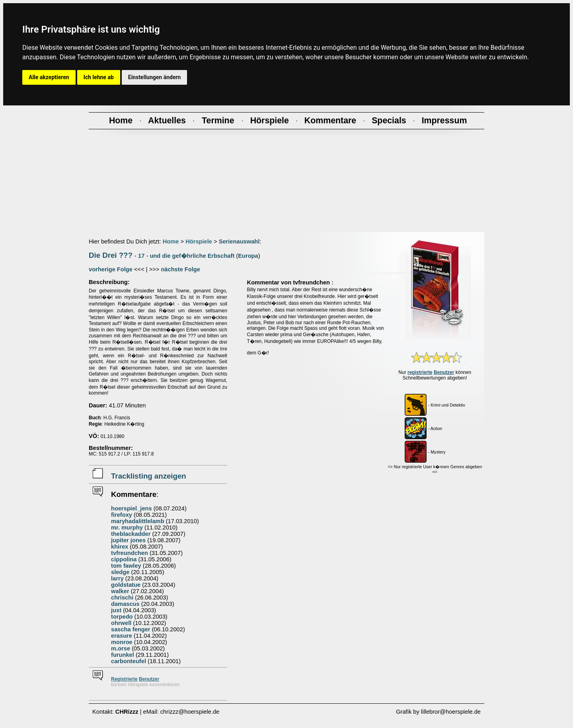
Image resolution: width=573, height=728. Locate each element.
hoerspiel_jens (132, 508)
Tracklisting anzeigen (149, 476)
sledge (120, 572)
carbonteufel (129, 661)
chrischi (122, 598)
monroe (122, 642)
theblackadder (131, 534)
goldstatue (126, 585)
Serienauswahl (239, 241)
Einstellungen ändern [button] (155, 77)
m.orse (121, 648)
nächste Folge (180, 269)
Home (171, 241)
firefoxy (122, 515)
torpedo (122, 617)
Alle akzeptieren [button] (49, 77)
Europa (248, 256)
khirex (120, 547)
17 (141, 256)
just (116, 610)
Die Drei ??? (111, 255)
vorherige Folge (111, 269)
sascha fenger (131, 629)
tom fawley (126, 566)
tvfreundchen (130, 553)
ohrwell (121, 623)
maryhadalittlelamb (138, 521)
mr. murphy (127, 528)
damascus (125, 604)
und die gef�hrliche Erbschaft (192, 256)
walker (120, 591)
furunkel (123, 655)
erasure (122, 636)
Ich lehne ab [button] (99, 77)
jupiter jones (128, 540)
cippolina (124, 559)
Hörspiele (199, 241)
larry (117, 578)
